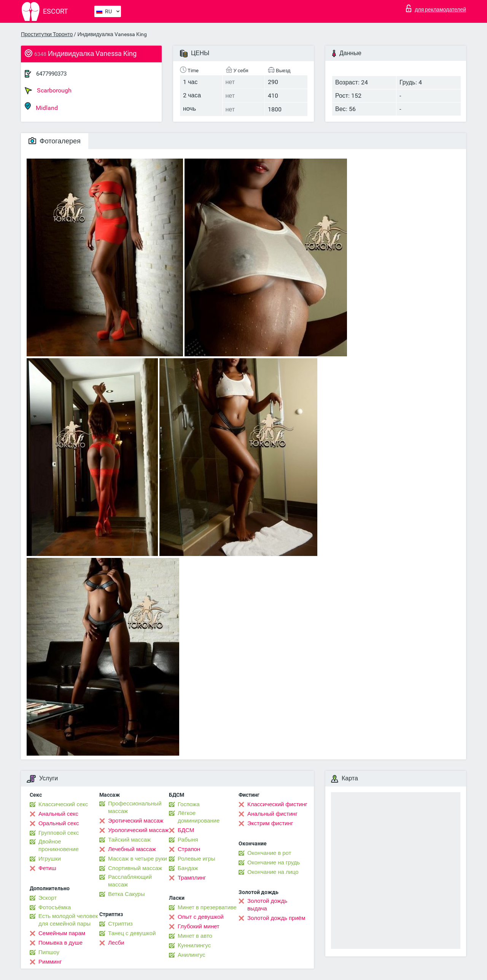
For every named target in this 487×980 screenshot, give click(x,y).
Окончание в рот (269, 853)
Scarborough (48, 91)
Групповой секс (59, 833)
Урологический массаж (138, 830)
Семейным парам (62, 933)
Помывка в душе (60, 943)
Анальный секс (58, 814)
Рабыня (188, 840)
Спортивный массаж (135, 868)
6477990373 (51, 74)
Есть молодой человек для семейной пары (68, 920)
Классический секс (63, 804)
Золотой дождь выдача (267, 905)
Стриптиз (120, 924)
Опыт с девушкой (201, 917)
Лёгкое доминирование (199, 817)
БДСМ (186, 830)
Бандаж (188, 868)
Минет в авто (195, 936)
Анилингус (191, 955)
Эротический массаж (136, 821)
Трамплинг (192, 878)
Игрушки (50, 859)
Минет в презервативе (207, 907)
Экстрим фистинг (270, 823)
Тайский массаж (129, 840)
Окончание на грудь (274, 862)
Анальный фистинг (272, 814)
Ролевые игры (197, 859)
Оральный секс (59, 823)
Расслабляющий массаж (130, 881)
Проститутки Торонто (47, 34)
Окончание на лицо (273, 872)
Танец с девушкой (132, 933)
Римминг (50, 962)
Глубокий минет (199, 926)
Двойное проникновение (59, 845)
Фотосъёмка (55, 907)
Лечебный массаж (132, 849)
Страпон (189, 849)
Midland (41, 107)
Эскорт (48, 898)
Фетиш (47, 868)
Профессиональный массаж (135, 807)
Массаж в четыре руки (138, 859)
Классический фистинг (277, 804)
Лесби (116, 943)
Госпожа (189, 804)
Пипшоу (49, 952)
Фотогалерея (55, 141)
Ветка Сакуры (126, 894)
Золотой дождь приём (276, 918)
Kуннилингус (194, 945)
